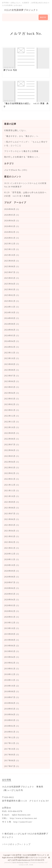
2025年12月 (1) (12, 244)
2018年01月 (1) (12, 732)
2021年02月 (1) (12, 542)
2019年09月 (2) (12, 634)
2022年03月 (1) (12, 468)
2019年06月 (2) (12, 646)
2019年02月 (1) (12, 663)
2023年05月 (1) (12, 387)
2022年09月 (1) (12, 433)
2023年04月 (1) (12, 393)
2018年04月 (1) (12, 715)
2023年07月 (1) (12, 376)
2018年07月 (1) (12, 697)
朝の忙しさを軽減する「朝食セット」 (22, 157)
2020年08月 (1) (12, 577)
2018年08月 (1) (12, 692)
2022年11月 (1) (12, 422)
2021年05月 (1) (12, 525)
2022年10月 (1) (12, 427)
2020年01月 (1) (12, 617)
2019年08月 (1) (12, 640)
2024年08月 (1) (12, 324)
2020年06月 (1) (12, 588)
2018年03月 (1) (12, 720)
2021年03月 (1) (12, 536)
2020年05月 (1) (12, 594)
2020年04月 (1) (12, 600)
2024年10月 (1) (12, 313)
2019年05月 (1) (12, 651)
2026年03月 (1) (12, 226)
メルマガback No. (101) (16, 170)
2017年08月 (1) (12, 761)
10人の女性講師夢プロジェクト (21, 10)
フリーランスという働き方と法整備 (21, 151)
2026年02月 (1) (12, 232)
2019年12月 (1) (12, 623)
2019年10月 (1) (12, 628)
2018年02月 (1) (12, 726)
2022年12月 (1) (12, 416)
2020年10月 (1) (12, 565)
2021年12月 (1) (12, 485)
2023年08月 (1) (12, 370)
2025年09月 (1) (12, 261)
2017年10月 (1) (12, 749)
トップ (27, 844)
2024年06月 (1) (12, 330)
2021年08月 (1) (12, 508)
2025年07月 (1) (12, 272)
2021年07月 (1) (12, 514)
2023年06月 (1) (12, 381)
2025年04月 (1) (12, 284)
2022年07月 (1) (12, 445)
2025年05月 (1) (12, 278)
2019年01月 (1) (12, 669)
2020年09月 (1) (12, 571)
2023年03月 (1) (12, 399)
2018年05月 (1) (12, 709)
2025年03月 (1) (12, 290)
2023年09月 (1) (12, 364)
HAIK (31, 865)
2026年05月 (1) (12, 215)
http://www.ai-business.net (23, 818)
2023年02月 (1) (12, 404)
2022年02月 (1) (12, 473)
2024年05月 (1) (12, 336)
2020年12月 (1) (12, 554)
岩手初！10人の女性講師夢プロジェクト (31, 855)
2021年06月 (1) (12, 519)
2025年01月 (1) (12, 301)
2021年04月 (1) (12, 531)
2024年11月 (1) (12, 307)
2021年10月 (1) (12, 496)
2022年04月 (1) (12, 462)
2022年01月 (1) (12, 479)
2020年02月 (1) (12, 611)
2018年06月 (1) (12, 703)
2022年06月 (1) (12, 450)
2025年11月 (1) (12, 249)
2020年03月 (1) (12, 606)
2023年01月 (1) (12, 410)
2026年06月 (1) (12, 209)
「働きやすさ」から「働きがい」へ (21, 136)
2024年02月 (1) (12, 347)
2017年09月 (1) (12, 755)
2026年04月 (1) (12, 221)
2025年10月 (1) (12, 255)
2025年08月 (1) (12, 267)
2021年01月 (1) (12, 548)
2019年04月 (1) (12, 657)
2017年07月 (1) (12, 766)
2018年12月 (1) (12, 674)
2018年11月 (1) (12, 680)
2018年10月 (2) (12, 686)
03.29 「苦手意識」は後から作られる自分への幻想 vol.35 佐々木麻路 (25, 194)
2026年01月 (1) (12, 238)
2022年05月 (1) (12, 456)
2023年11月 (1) (12, 353)
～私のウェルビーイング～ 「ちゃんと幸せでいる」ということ (26, 144)
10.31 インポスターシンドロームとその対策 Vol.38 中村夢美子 (26, 185)
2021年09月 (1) (12, 502)
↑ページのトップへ (12, 844)
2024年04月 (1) (12, 341)
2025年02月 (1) (12, 295)
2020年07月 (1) (12, 583)
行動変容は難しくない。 (16, 130)
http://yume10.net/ (23, 822)
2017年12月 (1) (12, 738)
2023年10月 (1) (12, 358)
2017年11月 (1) (12, 743)
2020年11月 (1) (12, 559)
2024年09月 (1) (12, 318)
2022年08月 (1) (12, 439)
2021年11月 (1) (12, 491)
